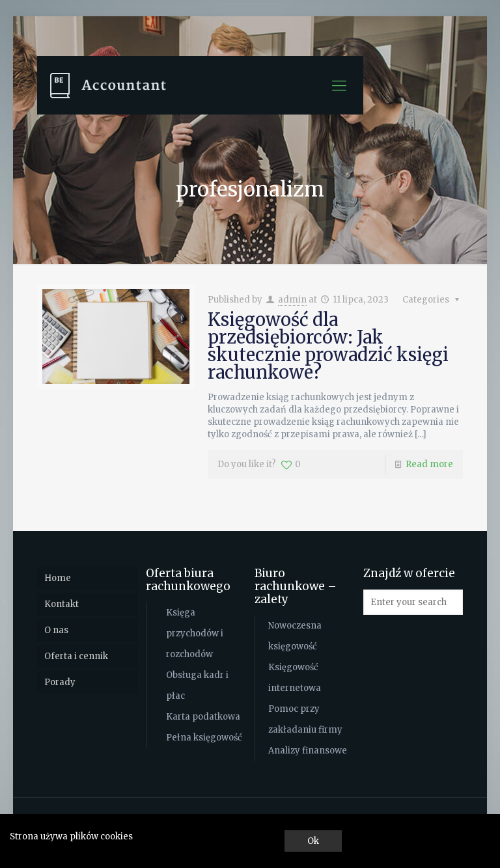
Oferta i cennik (76, 656)
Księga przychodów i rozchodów (195, 633)
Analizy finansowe (308, 751)
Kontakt (62, 604)
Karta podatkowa (203, 717)
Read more (429, 464)
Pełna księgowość (204, 738)
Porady (60, 682)
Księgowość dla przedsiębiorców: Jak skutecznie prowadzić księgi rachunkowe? (328, 346)
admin (292, 300)
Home (58, 578)
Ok (313, 841)
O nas (56, 630)
